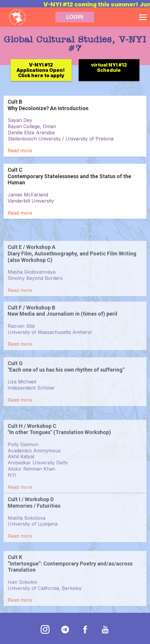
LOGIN (75, 17)
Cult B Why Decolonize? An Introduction (48, 105)
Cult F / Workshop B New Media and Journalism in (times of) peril (62, 326)
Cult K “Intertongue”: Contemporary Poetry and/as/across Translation (70, 581)
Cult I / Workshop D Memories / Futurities (34, 518)
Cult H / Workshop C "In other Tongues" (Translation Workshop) (59, 452)
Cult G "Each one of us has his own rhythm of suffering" (66, 382)
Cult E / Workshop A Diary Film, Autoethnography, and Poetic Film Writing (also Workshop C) (72, 271)
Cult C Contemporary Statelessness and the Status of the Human (69, 176)
